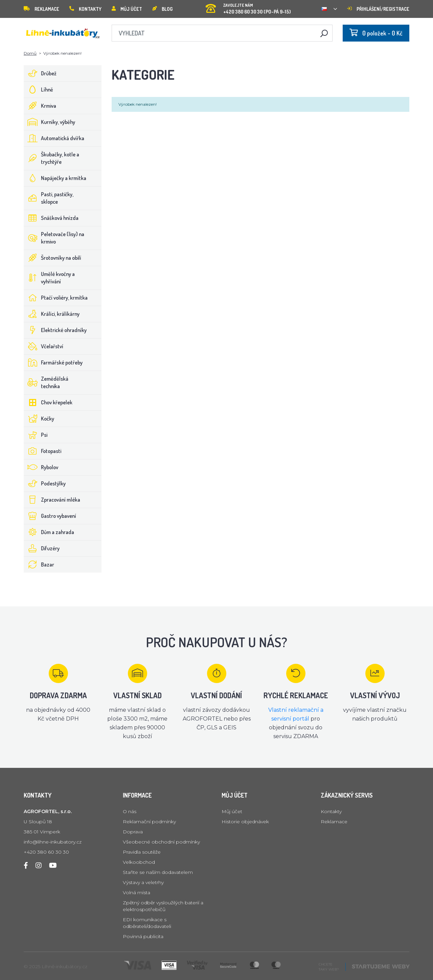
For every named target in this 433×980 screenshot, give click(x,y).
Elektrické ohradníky (55, 330)
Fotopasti (43, 451)
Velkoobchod (139, 862)
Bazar (39, 564)
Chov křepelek (48, 402)
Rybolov (41, 467)
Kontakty (85, 9)
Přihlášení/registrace (378, 9)
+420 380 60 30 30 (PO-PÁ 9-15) (248, 7)
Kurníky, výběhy (50, 122)
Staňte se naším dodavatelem (158, 872)
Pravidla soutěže (142, 852)
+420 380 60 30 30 (46, 852)
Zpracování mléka (52, 500)
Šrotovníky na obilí (53, 258)
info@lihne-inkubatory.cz (53, 842)
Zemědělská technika (46, 382)
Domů (30, 53)
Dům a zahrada (49, 532)
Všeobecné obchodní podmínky (161, 842)
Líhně (39, 90)
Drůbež (40, 73)
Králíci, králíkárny (52, 314)
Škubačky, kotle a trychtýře (52, 158)
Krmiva (40, 106)
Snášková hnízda (51, 218)
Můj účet (127, 9)
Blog (162, 9)
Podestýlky (45, 483)
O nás (130, 811)
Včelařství (44, 346)
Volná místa (136, 893)
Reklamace (41, 9)
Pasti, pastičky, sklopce (49, 198)
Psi (36, 435)
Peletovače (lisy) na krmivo (54, 238)
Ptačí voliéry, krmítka (56, 298)
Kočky (39, 419)
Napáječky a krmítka (55, 178)
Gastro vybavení (50, 516)
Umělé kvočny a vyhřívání (49, 278)
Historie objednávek (245, 822)
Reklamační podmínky (149, 822)
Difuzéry (42, 548)
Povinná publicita (143, 936)
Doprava (133, 832)
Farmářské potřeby (53, 362)
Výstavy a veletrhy (143, 882)
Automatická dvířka (54, 138)
